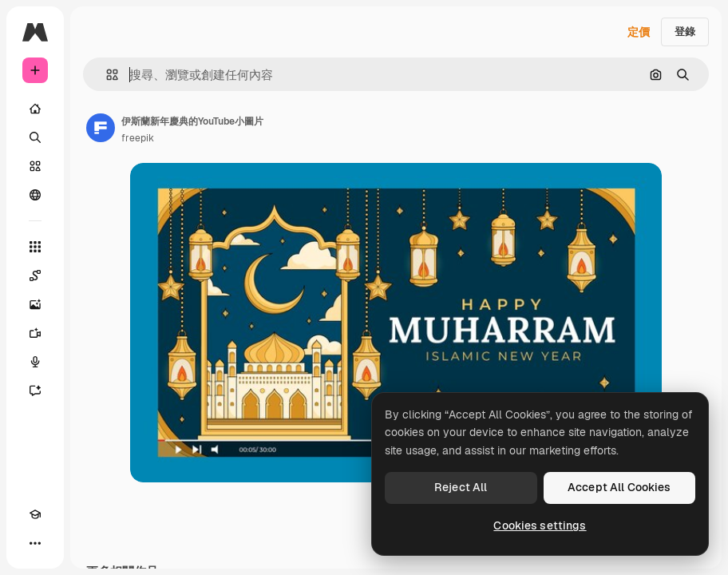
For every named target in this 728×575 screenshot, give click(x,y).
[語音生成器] (35, 362)
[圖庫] (35, 166)
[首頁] (35, 109)
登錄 (685, 32)
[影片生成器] (35, 333)
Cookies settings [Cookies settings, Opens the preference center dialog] (540, 525)
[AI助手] (35, 391)
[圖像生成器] (35, 304)
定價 (639, 32)
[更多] (35, 543)
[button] (106, 75)
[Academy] (35, 514)
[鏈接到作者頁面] (101, 128)
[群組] (35, 195)
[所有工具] (35, 247)
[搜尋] (35, 137)
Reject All (461, 487)
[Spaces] (35, 276)
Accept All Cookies (619, 487)
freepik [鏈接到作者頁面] (138, 138)
